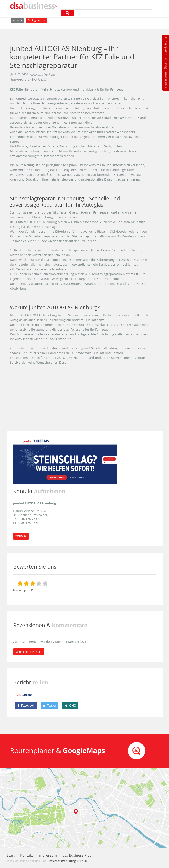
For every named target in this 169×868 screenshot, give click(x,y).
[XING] (70, 706)
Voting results (37, 20)
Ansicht (19, 20)
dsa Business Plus (77, 855)
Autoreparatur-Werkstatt (28, 80)
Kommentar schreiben (29, 652)
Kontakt (27, 855)
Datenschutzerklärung (165, 53)
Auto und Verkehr (42, 75)
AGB (84, 861)
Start (11, 855)
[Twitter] (50, 706)
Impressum (165, 80)
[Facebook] (26, 706)
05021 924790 (29, 519)
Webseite (21, 536)
